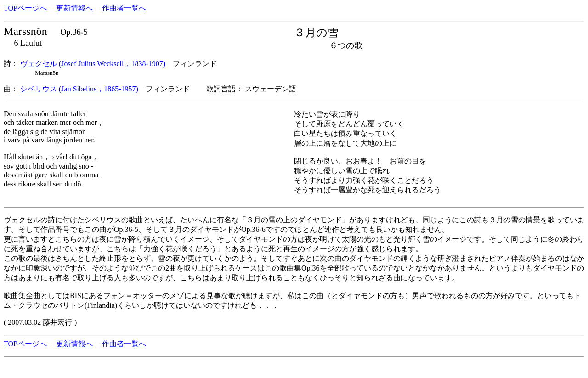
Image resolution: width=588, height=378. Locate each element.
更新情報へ (74, 8)
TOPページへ (25, 8)
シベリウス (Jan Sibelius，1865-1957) (79, 89)
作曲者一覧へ (124, 8)
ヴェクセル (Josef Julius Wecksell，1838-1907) (93, 64)
